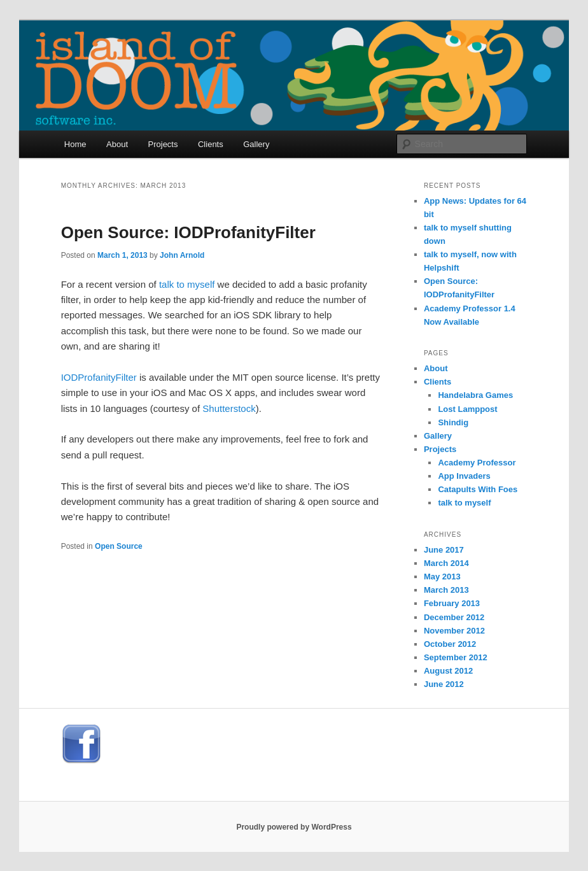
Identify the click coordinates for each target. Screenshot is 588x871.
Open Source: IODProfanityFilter (188, 232)
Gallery (256, 144)
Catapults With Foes (478, 489)
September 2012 (456, 657)
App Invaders (464, 476)
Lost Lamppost (467, 409)
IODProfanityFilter (99, 377)
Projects (163, 144)
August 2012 (448, 671)
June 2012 (444, 684)
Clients (211, 144)
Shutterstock (229, 408)
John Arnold (182, 255)
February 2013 (452, 603)
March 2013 (446, 590)
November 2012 (454, 631)
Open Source (119, 546)
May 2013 (442, 577)
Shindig (453, 422)
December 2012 (454, 617)
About (117, 144)
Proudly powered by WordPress (294, 827)
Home (75, 144)
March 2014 (446, 563)
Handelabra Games (475, 395)
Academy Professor (477, 463)
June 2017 (444, 550)
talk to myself (187, 284)
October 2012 (450, 644)
